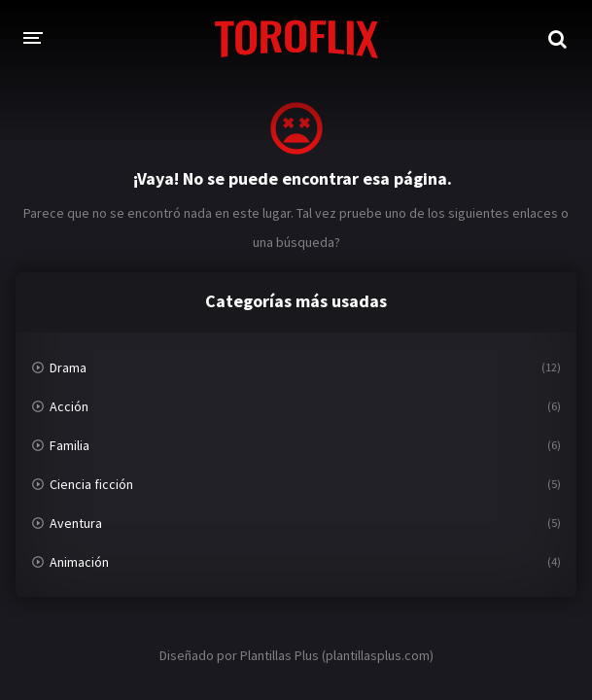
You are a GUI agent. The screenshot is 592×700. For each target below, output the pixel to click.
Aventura (76, 523)
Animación (79, 562)
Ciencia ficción (91, 484)
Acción (69, 406)
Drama (68, 367)
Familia (70, 445)
